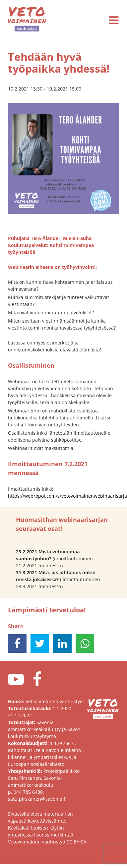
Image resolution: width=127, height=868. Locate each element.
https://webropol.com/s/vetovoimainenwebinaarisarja (67, 496)
